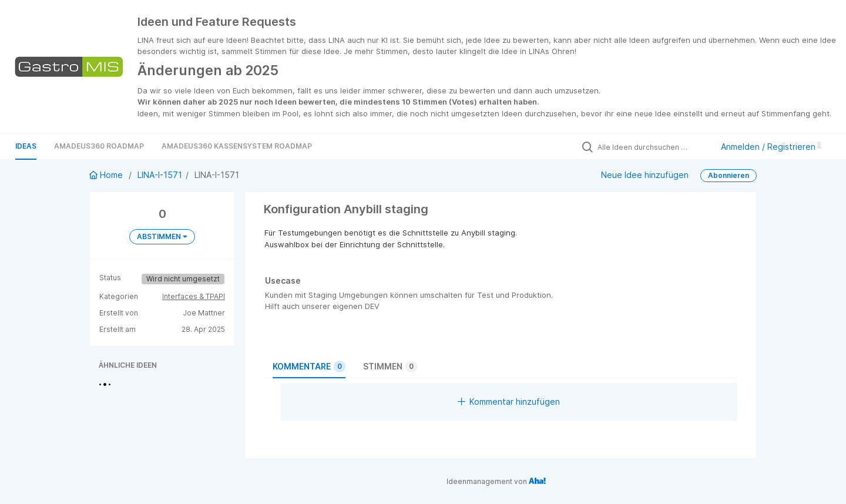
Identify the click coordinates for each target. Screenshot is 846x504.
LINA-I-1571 (160, 175)
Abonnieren (728, 175)
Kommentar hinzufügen (509, 401)
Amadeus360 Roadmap (99, 146)
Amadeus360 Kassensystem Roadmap (237, 146)
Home (107, 175)
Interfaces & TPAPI (194, 296)
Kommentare (309, 367)
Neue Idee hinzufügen (645, 175)
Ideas (26, 146)
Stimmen (390, 367)
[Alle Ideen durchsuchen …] (652, 147)
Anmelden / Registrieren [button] (771, 147)
